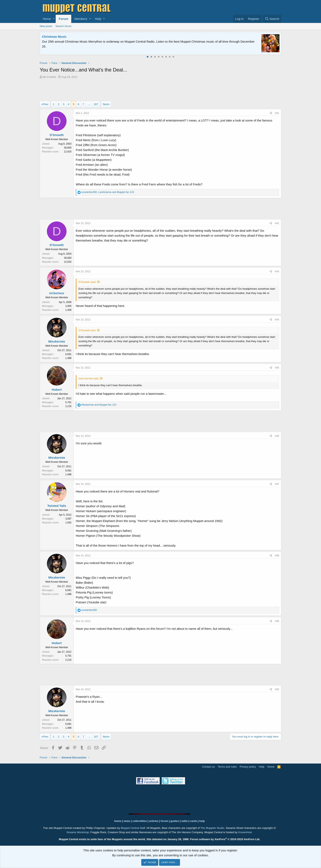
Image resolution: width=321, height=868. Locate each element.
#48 (277, 556)
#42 (277, 223)
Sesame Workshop (78, 832)
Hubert (57, 390)
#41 (277, 113)
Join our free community (111, 41)
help (202, 821)
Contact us (208, 767)
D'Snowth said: (87, 282)
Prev (46, 104)
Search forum (63, 26)
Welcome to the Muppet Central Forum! (71, 37)
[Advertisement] (160, 90)
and (99, 405)
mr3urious (57, 293)
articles (154, 821)
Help (98, 19)
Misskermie (57, 341)
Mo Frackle (49, 77)
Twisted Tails (57, 506)
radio (184, 821)
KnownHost (245, 832)
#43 (277, 271)
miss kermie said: (89, 378)
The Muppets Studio (212, 828)
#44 (277, 320)
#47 (277, 484)
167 (96, 104)
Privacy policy (248, 767)
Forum (64, 19)
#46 (277, 436)
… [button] (89, 104)
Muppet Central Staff (133, 828)
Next (106, 104)
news (127, 821)
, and (108, 192)
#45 (277, 368)
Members (81, 19)
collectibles (140, 821)
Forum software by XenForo (225, 839)
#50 (277, 689)
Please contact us (202, 41)
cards (194, 821)
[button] (54, 19)
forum (164, 821)
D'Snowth (57, 135)
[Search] (272, 19)
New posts (46, 26)
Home (47, 19)
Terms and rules (227, 767)
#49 (277, 621)
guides (175, 821)
